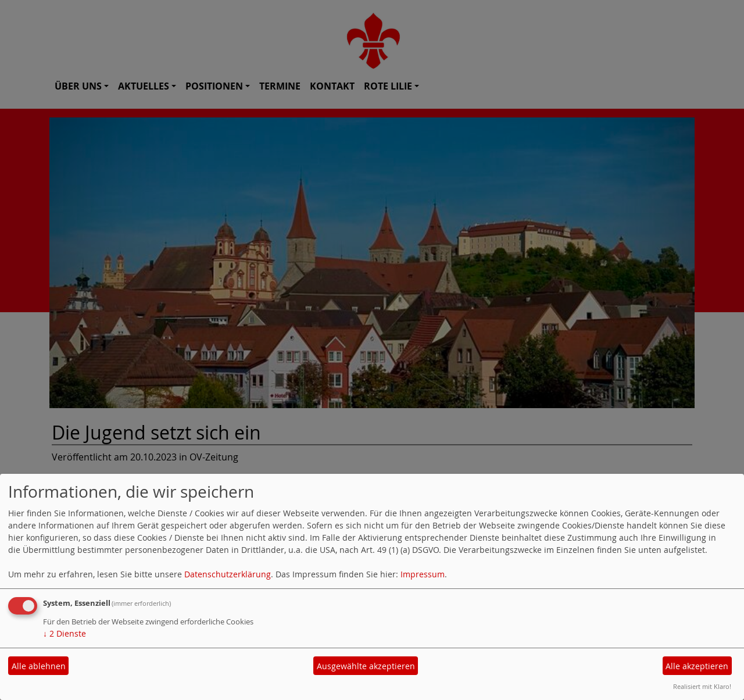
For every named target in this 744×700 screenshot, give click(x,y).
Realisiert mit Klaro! (702, 686)
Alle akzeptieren (697, 666)
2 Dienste (65, 633)
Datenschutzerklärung (228, 574)
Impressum (423, 574)
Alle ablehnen (39, 666)
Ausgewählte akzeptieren (366, 666)
